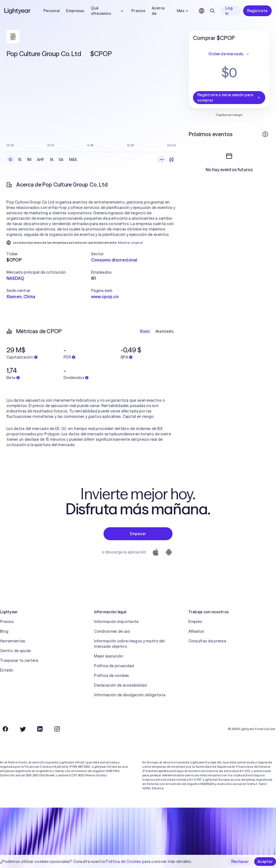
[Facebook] (5, 729)
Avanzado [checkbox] (165, 331)
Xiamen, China (21, 297)
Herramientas (13, 641)
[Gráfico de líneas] (162, 160)
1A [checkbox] (52, 160)
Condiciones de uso (112, 631)
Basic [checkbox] (145, 331)
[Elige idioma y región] (202, 11)
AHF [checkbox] (41, 160)
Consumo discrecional (114, 260)
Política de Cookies (123, 862)
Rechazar (240, 862)
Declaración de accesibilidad (120, 685)
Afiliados (196, 631)
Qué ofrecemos (108, 11)
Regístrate (257, 11)
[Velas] (171, 160)
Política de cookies (111, 676)
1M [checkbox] (29, 160)
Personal (51, 11)
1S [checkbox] (20, 160)
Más (183, 11)
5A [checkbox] (61, 160)
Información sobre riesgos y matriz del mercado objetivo (129, 644)
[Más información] (265, 134)
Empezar (138, 534)
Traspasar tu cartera (19, 660)
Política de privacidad (114, 666)
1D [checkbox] (11, 160)
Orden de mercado (229, 54)
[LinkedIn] (40, 729)
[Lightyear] (18, 11)
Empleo (195, 622)
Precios (138, 11)
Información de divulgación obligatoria (130, 695)
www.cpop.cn (105, 297)
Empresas (75, 11)
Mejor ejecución (108, 656)
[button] (49, 254)
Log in (229, 11)
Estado (7, 670)
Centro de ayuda (15, 651)
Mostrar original (131, 242)
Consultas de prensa (207, 641)
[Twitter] (23, 729)
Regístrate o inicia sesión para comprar (229, 98)
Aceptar (265, 862)
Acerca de (158, 11)
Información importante (116, 622)
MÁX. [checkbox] (73, 160)
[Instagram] (57, 729)
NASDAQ (15, 278)
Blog (4, 631)
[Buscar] (212, 11)
